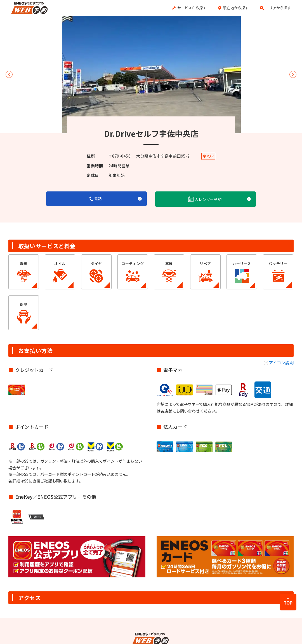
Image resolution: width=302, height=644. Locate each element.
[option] (151, 74)
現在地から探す (236, 8)
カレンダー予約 (205, 199)
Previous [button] (9, 75)
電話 (96, 199)
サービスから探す (192, 8)
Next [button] (293, 75)
